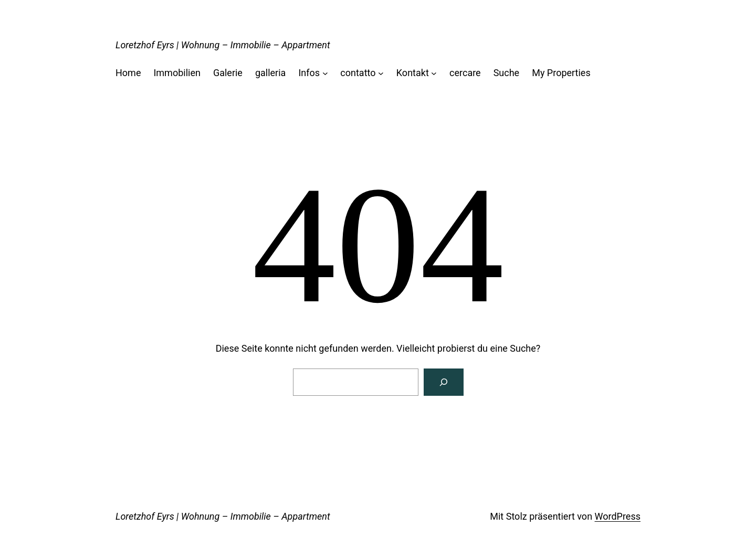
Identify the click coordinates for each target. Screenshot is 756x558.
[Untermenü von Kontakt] (434, 73)
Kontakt (413, 73)
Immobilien (177, 73)
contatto (358, 73)
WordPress (618, 516)
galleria (270, 73)
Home (128, 73)
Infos (309, 73)
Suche (507, 73)
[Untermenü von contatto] (381, 73)
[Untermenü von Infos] (325, 73)
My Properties (561, 73)
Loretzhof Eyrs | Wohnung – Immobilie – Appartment (223, 45)
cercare (465, 73)
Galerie (228, 73)
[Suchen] (444, 382)
